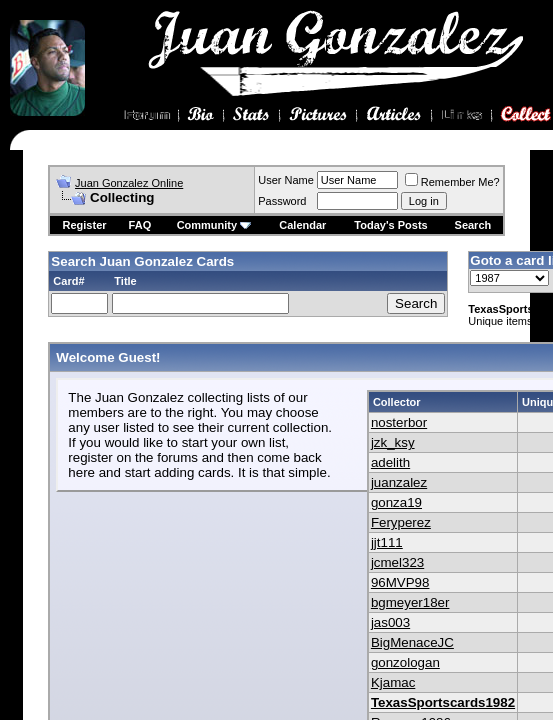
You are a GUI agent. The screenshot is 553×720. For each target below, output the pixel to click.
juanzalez (399, 482)
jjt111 (387, 542)
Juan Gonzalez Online (129, 183)
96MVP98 (400, 582)
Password (282, 201)
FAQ (140, 225)
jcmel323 (397, 562)
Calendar (302, 225)
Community (214, 225)
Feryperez (401, 522)
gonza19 (396, 502)
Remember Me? (452, 182)
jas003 (390, 622)
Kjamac (393, 682)
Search (473, 225)
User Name (286, 180)
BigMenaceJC (412, 642)
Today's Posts (390, 225)
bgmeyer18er (410, 602)
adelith (390, 462)
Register (85, 225)
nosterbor (399, 422)
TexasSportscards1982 (443, 702)
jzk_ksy (393, 442)
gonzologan (405, 662)
